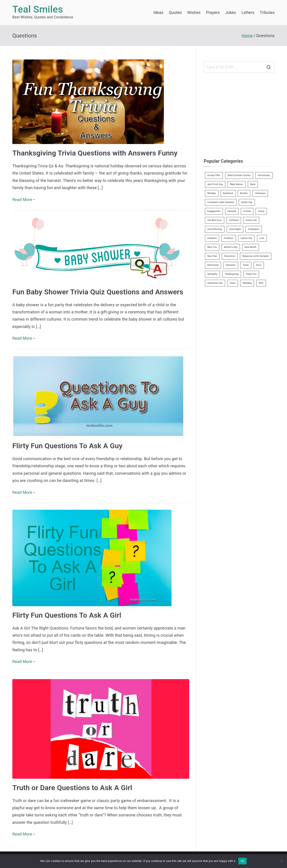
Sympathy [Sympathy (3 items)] (212, 274)
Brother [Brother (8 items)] (244, 193)
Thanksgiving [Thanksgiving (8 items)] (232, 274)
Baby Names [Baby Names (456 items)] (237, 184)
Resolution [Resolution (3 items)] (230, 256)
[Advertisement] (241, 114)
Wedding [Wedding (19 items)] (247, 283)
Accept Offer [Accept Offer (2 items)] (214, 175)
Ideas (158, 12)
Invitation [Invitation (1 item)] (229, 238)
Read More (24, 200)
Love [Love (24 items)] (262, 238)
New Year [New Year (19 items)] (212, 256)
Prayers (213, 12)
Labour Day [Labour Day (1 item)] (246, 238)
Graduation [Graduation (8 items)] (254, 229)
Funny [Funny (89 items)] (261, 211)
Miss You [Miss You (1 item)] (212, 247)
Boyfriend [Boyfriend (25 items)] (228, 193)
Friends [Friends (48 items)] (247, 211)
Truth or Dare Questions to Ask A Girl (72, 788)
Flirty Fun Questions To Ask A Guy (67, 446)
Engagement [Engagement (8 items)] (214, 211)
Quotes (175, 12)
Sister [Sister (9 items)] (246, 265)
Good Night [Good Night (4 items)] (235, 229)
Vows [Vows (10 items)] (233, 283)
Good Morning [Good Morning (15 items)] (215, 229)
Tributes (267, 12)
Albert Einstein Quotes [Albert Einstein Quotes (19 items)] (239, 175)
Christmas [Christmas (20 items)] (260, 193)
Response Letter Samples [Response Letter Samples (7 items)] (256, 256)
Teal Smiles (38, 9)
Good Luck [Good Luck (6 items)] (251, 220)
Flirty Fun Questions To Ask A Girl (67, 615)
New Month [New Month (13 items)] (251, 247)
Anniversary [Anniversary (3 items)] (264, 175)
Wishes (194, 12)
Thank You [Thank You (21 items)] (251, 274)
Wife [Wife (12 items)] (261, 283)
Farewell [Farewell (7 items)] (232, 211)
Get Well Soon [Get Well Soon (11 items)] (215, 220)
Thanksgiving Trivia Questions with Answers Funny (95, 153)
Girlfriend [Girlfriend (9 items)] (234, 220)
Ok (242, 861)
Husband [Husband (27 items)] (212, 238)
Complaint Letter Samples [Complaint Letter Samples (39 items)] (221, 202)
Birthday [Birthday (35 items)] (212, 193)
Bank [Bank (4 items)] (253, 184)
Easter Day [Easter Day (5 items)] (247, 202)
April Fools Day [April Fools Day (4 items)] (215, 184)
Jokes (231, 12)
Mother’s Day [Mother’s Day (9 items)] (231, 247)
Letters (248, 12)
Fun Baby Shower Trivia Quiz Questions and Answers (98, 292)
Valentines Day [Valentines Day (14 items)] (215, 283)
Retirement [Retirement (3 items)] (213, 265)
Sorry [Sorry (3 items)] (259, 265)
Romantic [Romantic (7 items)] (231, 265)
